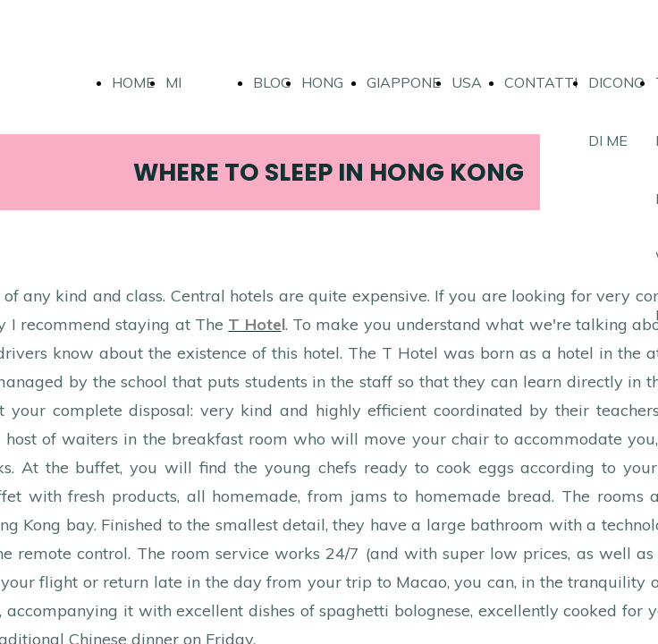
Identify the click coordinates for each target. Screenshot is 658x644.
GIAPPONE (404, 82)
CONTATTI (541, 82)
